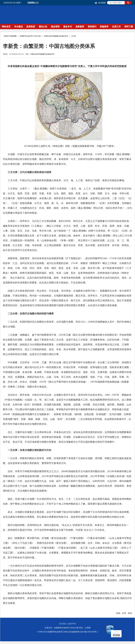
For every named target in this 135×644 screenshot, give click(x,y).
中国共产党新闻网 (10, 36)
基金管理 (55, 27)
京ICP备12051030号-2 (89, 632)
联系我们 (63, 624)
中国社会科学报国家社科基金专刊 (56, 36)
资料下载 (129, 27)
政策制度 (31, 27)
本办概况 (18, 27)
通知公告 (43, 27)
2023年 (74, 36)
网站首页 (6, 27)
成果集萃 (80, 27)
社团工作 (116, 27)
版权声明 (72, 624)
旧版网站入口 (33, 3)
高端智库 (104, 27)
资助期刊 (92, 27)
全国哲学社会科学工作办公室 (30, 36)
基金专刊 (67, 27)
